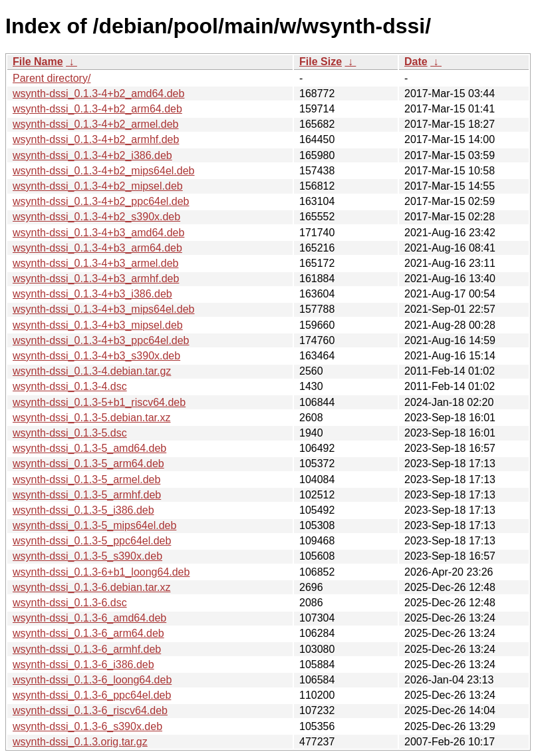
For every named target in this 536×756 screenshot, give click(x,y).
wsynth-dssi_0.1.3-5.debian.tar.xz (91, 418)
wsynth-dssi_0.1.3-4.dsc (70, 386)
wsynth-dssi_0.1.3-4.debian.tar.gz (92, 371)
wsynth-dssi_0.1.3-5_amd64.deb (89, 448)
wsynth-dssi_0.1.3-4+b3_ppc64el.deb (101, 340)
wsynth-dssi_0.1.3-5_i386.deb (83, 510)
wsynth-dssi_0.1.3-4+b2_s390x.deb (96, 217)
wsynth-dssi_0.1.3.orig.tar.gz (80, 742)
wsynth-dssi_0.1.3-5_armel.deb (86, 479)
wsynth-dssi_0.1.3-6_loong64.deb (92, 680)
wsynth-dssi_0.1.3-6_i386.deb (83, 664)
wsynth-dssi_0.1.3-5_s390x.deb (87, 556)
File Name (38, 62)
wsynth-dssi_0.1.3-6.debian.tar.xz (91, 587)
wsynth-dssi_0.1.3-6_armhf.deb (87, 649)
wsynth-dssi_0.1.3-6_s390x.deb (87, 726)
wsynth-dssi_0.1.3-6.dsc (70, 603)
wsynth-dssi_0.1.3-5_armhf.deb (87, 495)
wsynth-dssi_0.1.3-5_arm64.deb (88, 464)
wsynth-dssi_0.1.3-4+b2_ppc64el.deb (101, 201)
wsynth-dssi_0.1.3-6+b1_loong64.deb (101, 572)
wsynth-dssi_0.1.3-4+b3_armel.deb (95, 263)
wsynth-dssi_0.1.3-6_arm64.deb (88, 633)
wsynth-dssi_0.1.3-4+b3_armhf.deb (96, 279)
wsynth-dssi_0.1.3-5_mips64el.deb (94, 525)
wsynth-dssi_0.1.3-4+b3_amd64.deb (98, 233)
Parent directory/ (52, 78)
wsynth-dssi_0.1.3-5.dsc (70, 433)
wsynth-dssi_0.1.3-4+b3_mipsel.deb (98, 325)
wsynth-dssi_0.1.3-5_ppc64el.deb (92, 541)
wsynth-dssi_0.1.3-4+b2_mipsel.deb (98, 186)
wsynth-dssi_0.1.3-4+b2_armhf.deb (96, 139)
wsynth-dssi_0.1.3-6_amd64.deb (89, 618)
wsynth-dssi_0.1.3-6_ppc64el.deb (92, 695)
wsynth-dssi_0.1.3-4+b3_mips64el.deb (104, 309)
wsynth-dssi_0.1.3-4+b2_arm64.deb (97, 109)
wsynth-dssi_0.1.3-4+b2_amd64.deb (98, 94)
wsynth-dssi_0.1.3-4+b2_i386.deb (92, 155)
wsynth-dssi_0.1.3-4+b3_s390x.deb (96, 356)
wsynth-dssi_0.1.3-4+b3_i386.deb (92, 294)
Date (416, 62)
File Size (321, 62)
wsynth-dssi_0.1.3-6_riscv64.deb (90, 710)
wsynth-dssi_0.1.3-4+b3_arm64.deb (97, 248)
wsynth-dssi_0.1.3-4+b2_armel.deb (95, 124)
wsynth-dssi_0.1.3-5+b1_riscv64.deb (99, 402)
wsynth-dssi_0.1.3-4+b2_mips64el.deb (104, 171)
